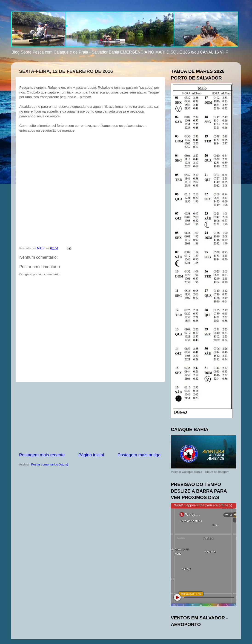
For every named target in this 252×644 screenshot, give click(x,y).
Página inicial (91, 455)
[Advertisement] (90, 417)
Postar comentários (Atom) (50, 464)
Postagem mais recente (42, 455)
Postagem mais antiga (139, 455)
